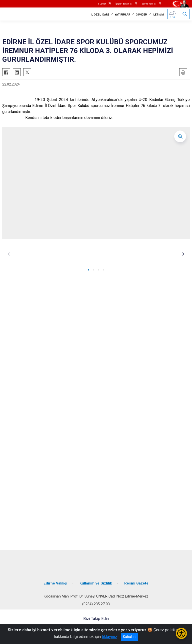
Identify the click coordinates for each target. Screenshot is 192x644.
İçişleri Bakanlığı (124, 4)
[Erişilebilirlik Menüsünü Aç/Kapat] (181, 633)
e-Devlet (102, 4)
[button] (89, 270)
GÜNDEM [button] (141, 15)
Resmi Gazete (136, 583)
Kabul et (129, 637)
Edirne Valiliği (149, 4)
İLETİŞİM (158, 15)
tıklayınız (109, 637)
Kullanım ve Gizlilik (96, 583)
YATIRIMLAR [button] (122, 15)
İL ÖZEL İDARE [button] (100, 15)
